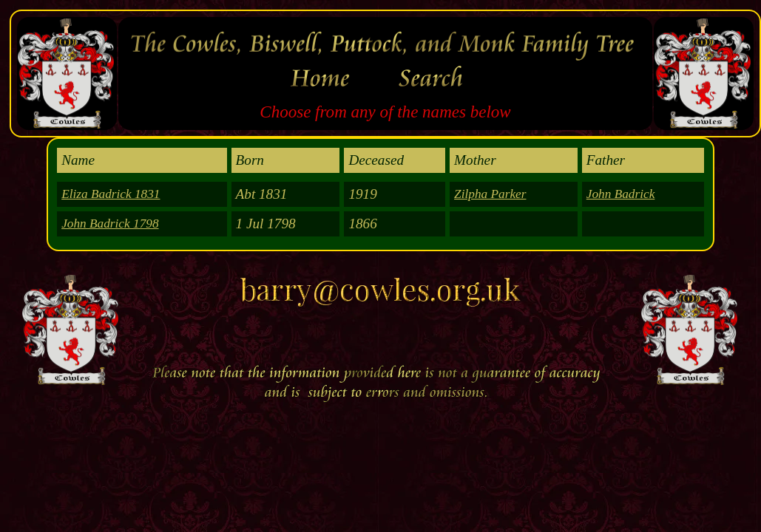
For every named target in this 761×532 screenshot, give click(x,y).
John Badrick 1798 (110, 224)
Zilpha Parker (490, 194)
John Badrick (621, 194)
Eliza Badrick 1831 (111, 194)
